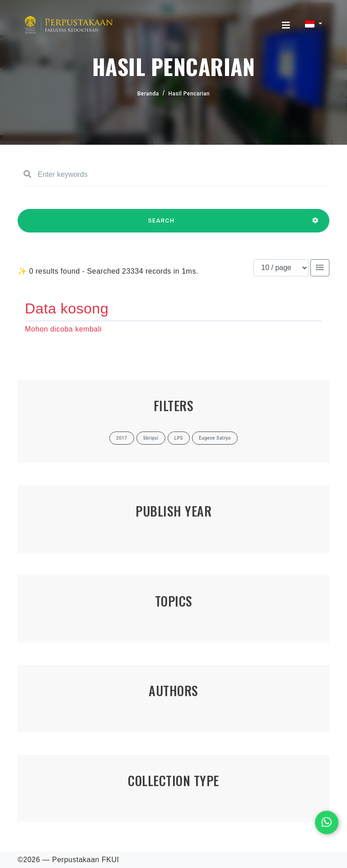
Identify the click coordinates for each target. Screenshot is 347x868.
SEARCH (161, 225)
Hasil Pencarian (189, 94)
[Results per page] (281, 268)
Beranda (148, 94)
